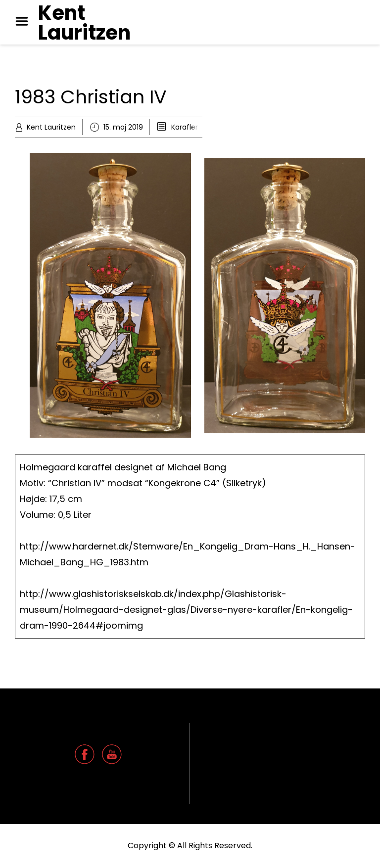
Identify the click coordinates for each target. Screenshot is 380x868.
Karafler (185, 127)
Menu (25, 21)
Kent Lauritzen (84, 23)
